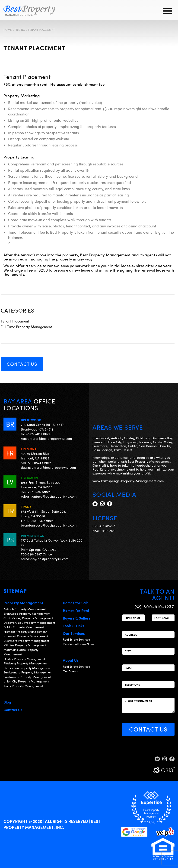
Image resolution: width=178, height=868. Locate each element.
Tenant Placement (15, 321)
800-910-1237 (159, 606)
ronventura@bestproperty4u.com (46, 439)
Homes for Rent (76, 610)
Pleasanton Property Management (27, 668)
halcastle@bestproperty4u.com (45, 559)
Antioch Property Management (25, 609)
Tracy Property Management (23, 686)
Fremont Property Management (25, 632)
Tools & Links (73, 626)
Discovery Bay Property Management (29, 623)
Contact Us (22, 364)
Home (8, 30)
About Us (71, 660)
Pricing (20, 30)
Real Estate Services (76, 639)
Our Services (74, 633)
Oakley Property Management (24, 659)
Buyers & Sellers (76, 618)
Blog (7, 702)
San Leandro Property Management (28, 672)
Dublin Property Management (24, 627)
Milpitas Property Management (25, 645)
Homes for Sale (76, 603)
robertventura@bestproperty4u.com (49, 496)
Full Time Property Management (26, 327)
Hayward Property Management (26, 636)
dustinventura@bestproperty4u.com (48, 467)
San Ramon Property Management (27, 677)
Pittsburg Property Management (25, 663)
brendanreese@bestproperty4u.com (49, 525)
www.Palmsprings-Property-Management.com (128, 481)
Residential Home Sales (79, 644)
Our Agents (70, 671)
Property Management (23, 603)
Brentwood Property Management (27, 614)
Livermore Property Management (26, 641)
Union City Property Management (26, 681)
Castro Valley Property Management (28, 618)
